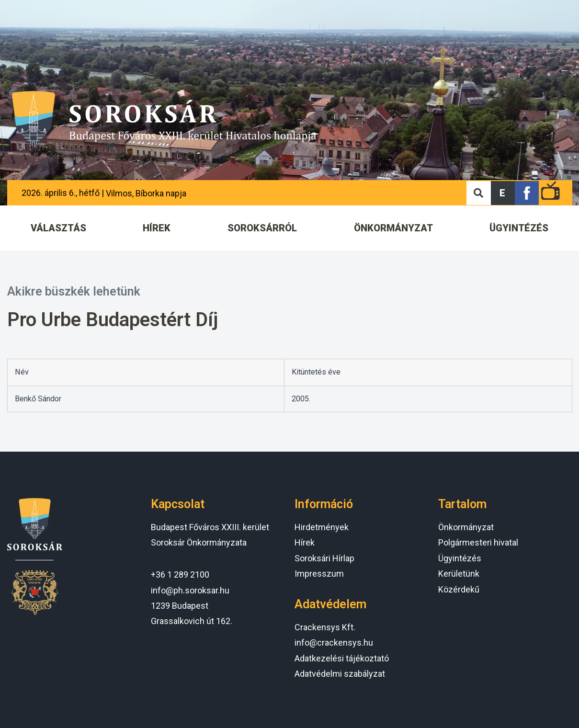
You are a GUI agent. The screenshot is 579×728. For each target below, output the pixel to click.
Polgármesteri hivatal (478, 542)
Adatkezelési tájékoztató (342, 658)
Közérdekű (459, 589)
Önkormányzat (466, 527)
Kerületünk (459, 574)
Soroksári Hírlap (324, 558)
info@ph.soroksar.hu (190, 590)
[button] (503, 193)
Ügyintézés (460, 558)
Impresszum (319, 574)
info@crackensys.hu (334, 643)
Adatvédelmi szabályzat (340, 674)
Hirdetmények (322, 527)
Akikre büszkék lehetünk (74, 291)
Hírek (305, 542)
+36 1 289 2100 (180, 574)
